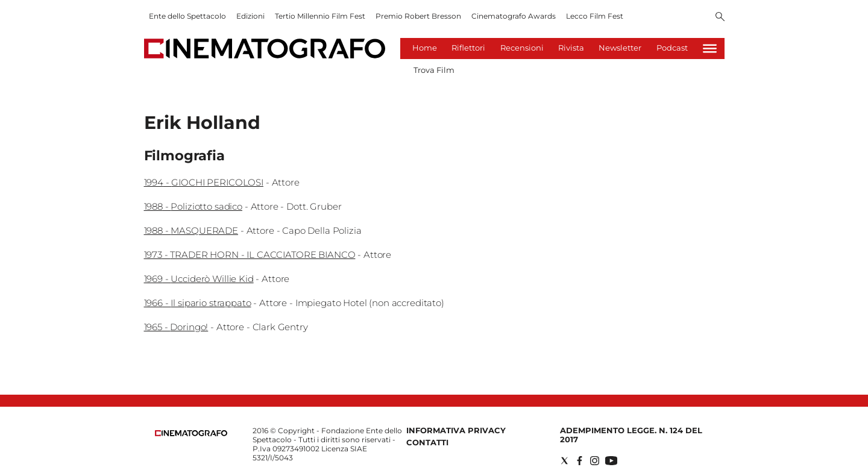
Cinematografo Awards (514, 16)
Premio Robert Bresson (418, 16)
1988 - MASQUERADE (191, 230)
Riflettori (468, 48)
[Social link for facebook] (580, 461)
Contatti (427, 442)
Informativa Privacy (456, 430)
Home (425, 48)
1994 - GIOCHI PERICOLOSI (204, 182)
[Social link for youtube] (611, 461)
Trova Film (434, 70)
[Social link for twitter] (565, 461)
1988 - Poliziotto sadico (193, 206)
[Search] (720, 17)
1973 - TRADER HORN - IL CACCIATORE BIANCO (250, 255)
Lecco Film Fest (595, 16)
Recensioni (522, 48)
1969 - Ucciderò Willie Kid (199, 279)
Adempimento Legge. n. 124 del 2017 (631, 435)
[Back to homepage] (191, 434)
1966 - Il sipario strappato (198, 303)
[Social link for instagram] (595, 461)
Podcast (672, 48)
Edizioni (250, 16)
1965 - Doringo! (176, 327)
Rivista (571, 48)
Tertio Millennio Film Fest (320, 16)
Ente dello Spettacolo (187, 16)
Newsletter (620, 48)
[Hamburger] (710, 49)
